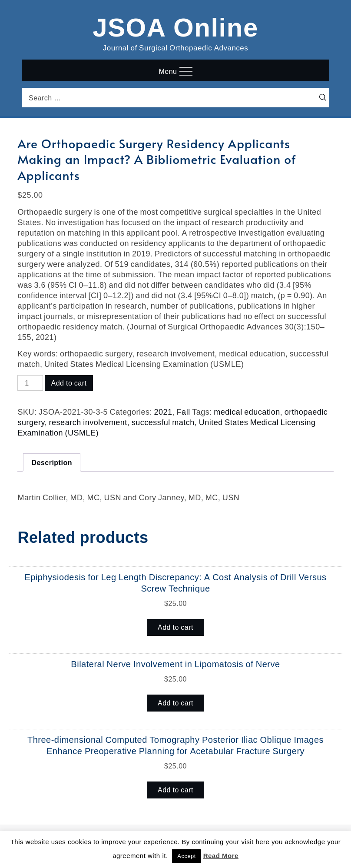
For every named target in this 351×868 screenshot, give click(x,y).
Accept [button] (187, 856)
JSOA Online (175, 26)
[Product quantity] (30, 383)
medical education (247, 412)
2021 (163, 412)
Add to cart (69, 383)
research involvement (88, 422)
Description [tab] (52, 462)
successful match (163, 422)
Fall (184, 412)
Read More (221, 856)
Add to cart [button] (175, 627)
